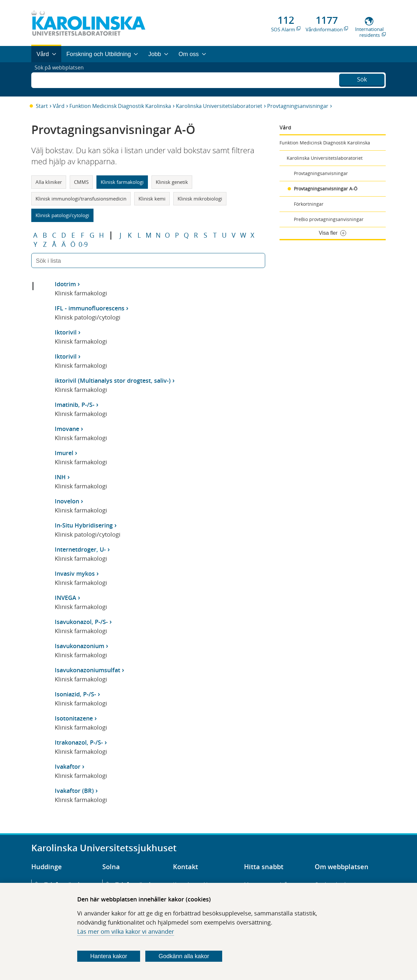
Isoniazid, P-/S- (75, 694)
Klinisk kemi (152, 199)
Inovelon (67, 501)
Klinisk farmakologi (122, 182)
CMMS (81, 182)
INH (60, 477)
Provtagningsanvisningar (298, 106)
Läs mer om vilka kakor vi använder (126, 931)
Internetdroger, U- (80, 549)
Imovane (67, 429)
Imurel (64, 453)
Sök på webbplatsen (62, 79)
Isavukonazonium (79, 646)
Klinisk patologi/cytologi (62, 215)
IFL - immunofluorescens (90, 308)
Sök (362, 79)
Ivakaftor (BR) (74, 791)
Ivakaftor (68, 766)
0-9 (83, 245)
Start (42, 106)
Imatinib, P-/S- (75, 405)
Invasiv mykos (75, 573)
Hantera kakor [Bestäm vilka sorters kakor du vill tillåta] (109, 956)
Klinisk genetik (172, 182)
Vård (59, 106)
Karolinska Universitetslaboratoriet (219, 106)
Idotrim (65, 284)
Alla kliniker (49, 182)
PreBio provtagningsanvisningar (329, 219)
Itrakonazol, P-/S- (79, 742)
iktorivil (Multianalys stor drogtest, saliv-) (113, 380)
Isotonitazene (74, 718)
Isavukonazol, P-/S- (81, 622)
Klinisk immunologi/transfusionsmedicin (81, 199)
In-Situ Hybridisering (84, 525)
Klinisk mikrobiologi (200, 199)
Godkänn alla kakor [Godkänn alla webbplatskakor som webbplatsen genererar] (184, 956)
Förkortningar (309, 204)
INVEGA (65, 598)
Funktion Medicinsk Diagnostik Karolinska (120, 106)
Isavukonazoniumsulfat (87, 670)
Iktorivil (66, 332)
